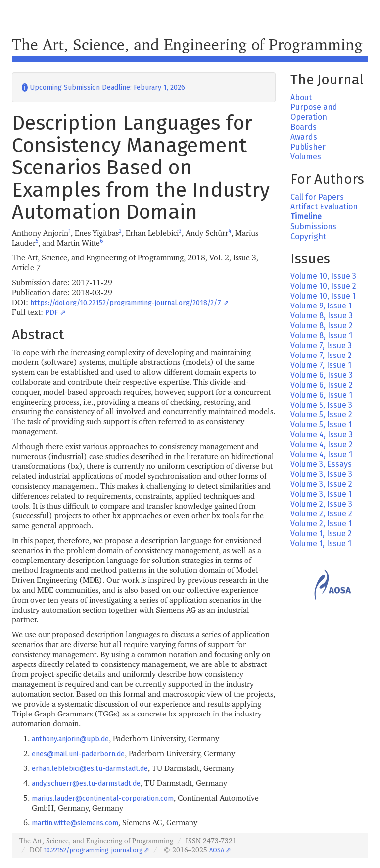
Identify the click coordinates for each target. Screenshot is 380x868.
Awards (304, 137)
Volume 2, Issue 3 (321, 504)
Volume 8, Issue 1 (321, 335)
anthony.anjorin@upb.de (70, 739)
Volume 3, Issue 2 (321, 484)
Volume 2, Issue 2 (321, 514)
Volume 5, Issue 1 (321, 425)
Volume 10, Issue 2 (323, 286)
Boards (304, 127)
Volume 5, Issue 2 (321, 415)
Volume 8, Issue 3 (322, 316)
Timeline (306, 217)
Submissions (313, 227)
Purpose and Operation (314, 112)
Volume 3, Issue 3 (321, 474)
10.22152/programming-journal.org (93, 850)
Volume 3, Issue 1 (321, 494)
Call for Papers (317, 197)
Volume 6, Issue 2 (322, 385)
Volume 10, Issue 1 (323, 296)
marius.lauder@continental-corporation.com (103, 798)
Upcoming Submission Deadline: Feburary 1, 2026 (103, 87)
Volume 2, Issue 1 (321, 524)
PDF (51, 313)
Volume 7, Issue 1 (321, 365)
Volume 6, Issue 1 (321, 395)
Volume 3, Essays (321, 464)
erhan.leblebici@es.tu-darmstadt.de (90, 769)
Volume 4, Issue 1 (321, 454)
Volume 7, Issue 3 (321, 345)
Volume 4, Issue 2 (322, 444)
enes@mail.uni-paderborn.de (78, 754)
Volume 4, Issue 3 (322, 434)
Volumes (306, 157)
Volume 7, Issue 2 (321, 355)
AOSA (217, 850)
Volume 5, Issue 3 (321, 405)
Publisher (308, 147)
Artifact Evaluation (324, 207)
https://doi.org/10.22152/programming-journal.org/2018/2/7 (126, 303)
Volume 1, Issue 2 (321, 534)
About (301, 97)
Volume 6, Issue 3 (322, 375)
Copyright (308, 236)
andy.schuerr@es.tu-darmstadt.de (86, 784)
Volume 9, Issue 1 (321, 306)
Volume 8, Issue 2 (322, 326)
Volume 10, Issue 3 (323, 276)
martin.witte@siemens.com (75, 823)
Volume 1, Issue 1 (321, 543)
